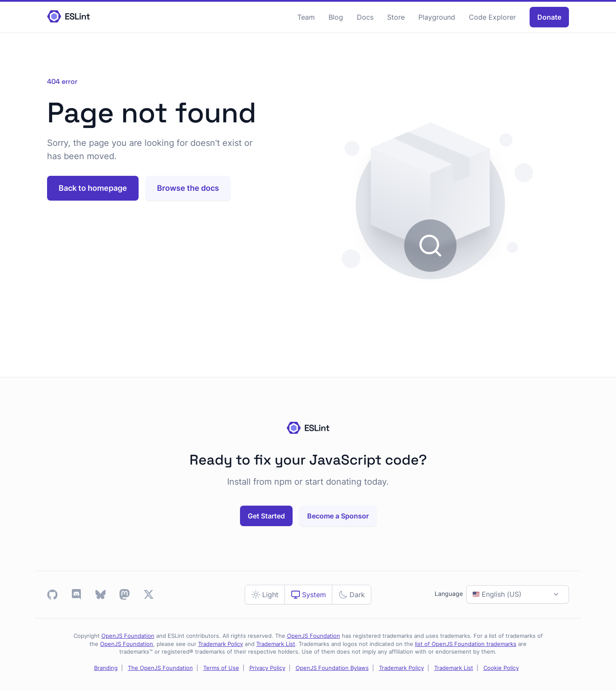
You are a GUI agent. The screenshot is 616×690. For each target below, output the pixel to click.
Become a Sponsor (338, 516)
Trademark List (276, 644)
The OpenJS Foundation (160, 668)
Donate (549, 17)
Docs (365, 17)
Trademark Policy (221, 644)
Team (306, 17)
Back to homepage (93, 188)
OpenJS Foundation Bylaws (332, 668)
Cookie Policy (501, 668)
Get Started (266, 516)
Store (396, 17)
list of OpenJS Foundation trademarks (466, 644)
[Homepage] (68, 17)
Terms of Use (221, 668)
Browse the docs (188, 188)
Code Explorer (492, 17)
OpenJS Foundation (128, 636)
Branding (106, 668)
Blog (336, 17)
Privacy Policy (267, 668)
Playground (437, 17)
